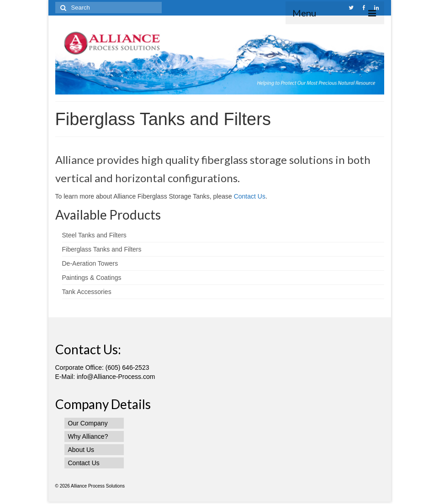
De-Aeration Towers (90, 263)
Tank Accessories (87, 292)
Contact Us (250, 196)
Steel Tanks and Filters (94, 235)
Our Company (88, 423)
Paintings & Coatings (92, 278)
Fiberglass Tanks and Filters (102, 249)
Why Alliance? (88, 436)
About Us (81, 450)
